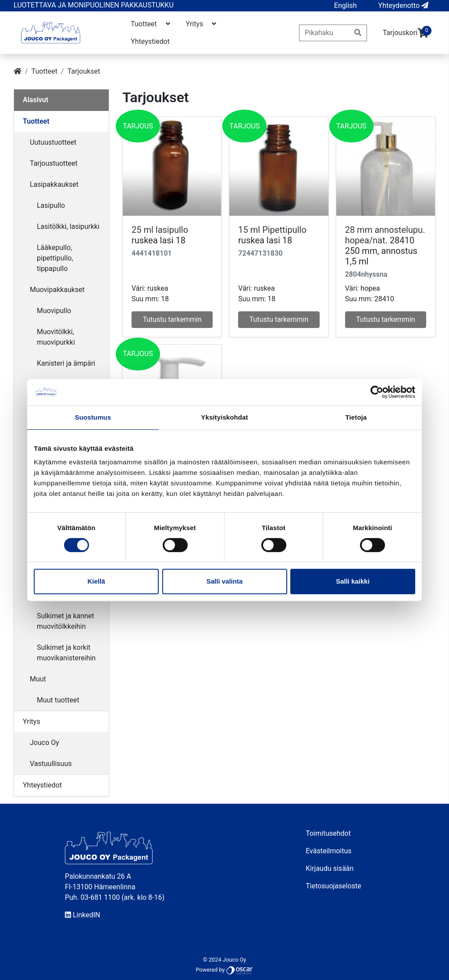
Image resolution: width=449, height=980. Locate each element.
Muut (38, 679)
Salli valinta (225, 581)
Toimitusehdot (328, 833)
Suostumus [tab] (93, 417)
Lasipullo (51, 205)
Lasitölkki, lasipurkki (68, 226)
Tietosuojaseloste (333, 886)
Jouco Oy (45, 743)
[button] (346, 6)
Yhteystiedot (150, 41)
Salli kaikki (353, 581)
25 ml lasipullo (160, 230)
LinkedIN (83, 915)
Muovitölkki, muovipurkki (56, 337)
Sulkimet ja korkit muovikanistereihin (66, 653)
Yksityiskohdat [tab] (224, 417)
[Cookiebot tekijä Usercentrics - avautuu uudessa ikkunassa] (377, 392)
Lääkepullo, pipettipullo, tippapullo (55, 258)
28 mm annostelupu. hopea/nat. (385, 235)
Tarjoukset (84, 71)
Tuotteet (151, 24)
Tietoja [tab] (356, 417)
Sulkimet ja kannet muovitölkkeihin (66, 621)
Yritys (202, 24)
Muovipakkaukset (57, 290)
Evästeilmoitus (328, 851)
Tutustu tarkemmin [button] (172, 319)
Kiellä (96, 581)
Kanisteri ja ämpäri (66, 363)
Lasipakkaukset (54, 184)
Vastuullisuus (51, 764)
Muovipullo (54, 311)
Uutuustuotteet (53, 142)
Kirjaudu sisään (330, 868)
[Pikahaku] (324, 33)
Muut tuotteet (58, 700)
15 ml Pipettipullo (272, 230)
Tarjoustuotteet (54, 163)
